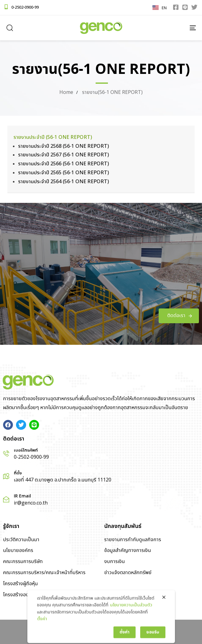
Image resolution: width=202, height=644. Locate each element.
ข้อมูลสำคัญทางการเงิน (128, 551)
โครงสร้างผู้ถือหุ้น (20, 584)
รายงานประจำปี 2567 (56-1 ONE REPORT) (63, 155)
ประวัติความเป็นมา (21, 540)
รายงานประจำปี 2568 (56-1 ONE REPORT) (63, 146)
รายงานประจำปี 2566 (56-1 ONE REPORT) (63, 164)
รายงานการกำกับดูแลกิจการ (133, 540)
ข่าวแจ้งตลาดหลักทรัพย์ (128, 573)
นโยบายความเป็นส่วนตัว (131, 622)
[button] (10, 28)
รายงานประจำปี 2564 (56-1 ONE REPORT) (63, 182)
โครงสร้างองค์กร (20, 595)
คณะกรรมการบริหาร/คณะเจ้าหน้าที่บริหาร (44, 573)
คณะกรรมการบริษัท (23, 562)
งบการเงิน (115, 562)
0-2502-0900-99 (25, 8)
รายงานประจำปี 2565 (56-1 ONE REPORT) (63, 173)
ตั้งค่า (42, 636)
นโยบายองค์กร (18, 551)
